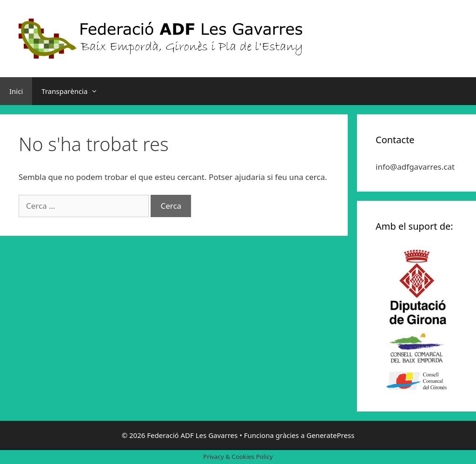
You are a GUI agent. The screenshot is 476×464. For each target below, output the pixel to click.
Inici (16, 91)
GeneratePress (330, 435)
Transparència (74, 91)
